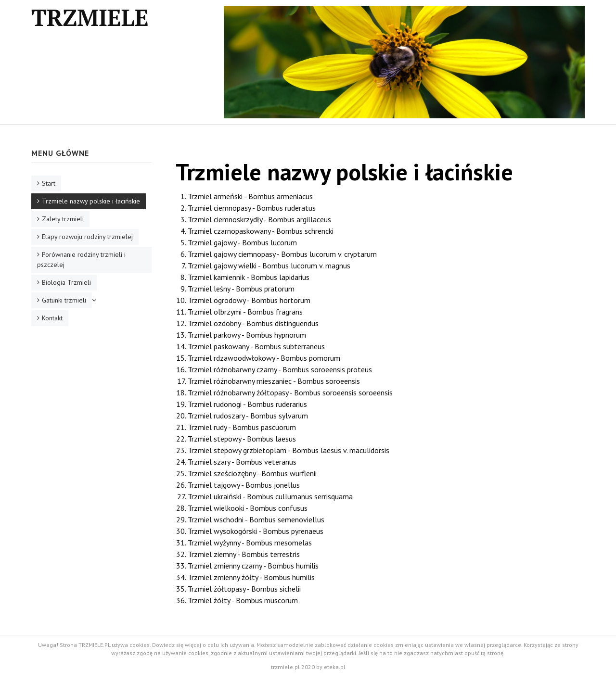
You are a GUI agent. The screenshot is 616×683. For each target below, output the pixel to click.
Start (49, 183)
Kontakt (52, 318)
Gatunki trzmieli (64, 300)
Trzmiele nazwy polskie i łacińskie (91, 201)
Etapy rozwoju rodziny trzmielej (87, 237)
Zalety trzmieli (63, 219)
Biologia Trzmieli (66, 282)
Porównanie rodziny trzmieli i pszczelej (81, 259)
